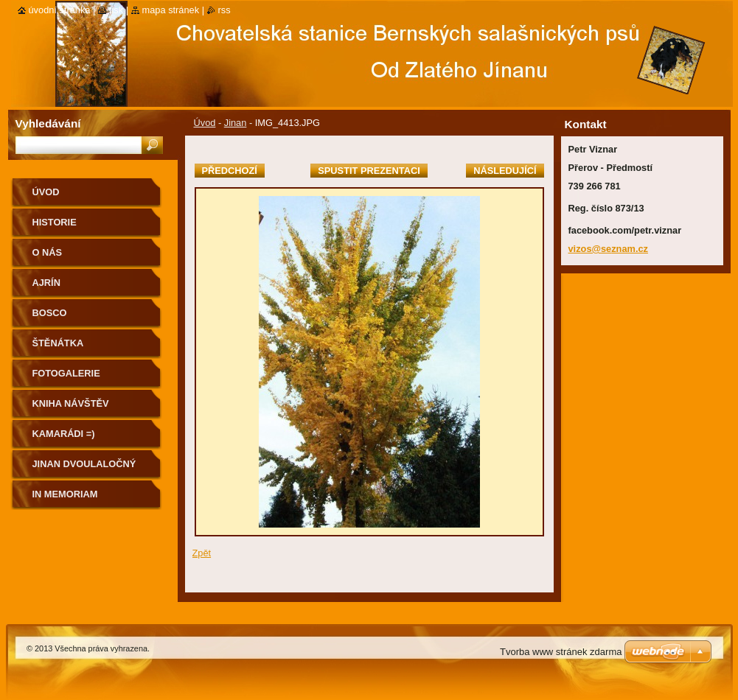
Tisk (116, 10)
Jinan (236, 123)
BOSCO (50, 313)
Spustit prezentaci (369, 171)
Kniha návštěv (71, 403)
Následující (505, 171)
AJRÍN (46, 283)
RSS (224, 10)
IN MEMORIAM (65, 494)
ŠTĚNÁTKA (58, 343)
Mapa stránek (171, 10)
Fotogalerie (66, 373)
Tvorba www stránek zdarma (561, 652)
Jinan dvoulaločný (84, 464)
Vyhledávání (48, 123)
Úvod (205, 123)
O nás (48, 252)
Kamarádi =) (64, 434)
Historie (55, 222)
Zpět (202, 553)
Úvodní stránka (60, 10)
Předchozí (230, 171)
